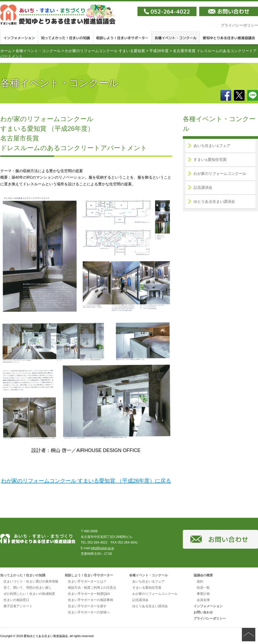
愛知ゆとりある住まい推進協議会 (58, 15)
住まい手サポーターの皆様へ (89, 612)
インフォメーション (19, 38)
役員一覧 (203, 588)
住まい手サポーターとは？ (87, 581)
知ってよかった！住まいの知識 (66, 38)
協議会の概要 (203, 575)
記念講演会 (203, 187)
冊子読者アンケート (18, 606)
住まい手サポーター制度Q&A (89, 594)
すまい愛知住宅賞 (210, 160)
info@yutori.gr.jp (102, 548)
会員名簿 (203, 600)
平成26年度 (159, 51)
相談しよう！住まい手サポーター (122, 38)
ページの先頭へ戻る (249, 635)
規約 (200, 581)
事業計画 (203, 594)
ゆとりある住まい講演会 (214, 201)
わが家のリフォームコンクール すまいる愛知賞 (105, 51)
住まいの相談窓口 (16, 600)
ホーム (6, 51)
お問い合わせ (203, 612)
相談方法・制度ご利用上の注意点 (92, 588)
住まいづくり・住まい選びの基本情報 (31, 581)
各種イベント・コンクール (176, 38)
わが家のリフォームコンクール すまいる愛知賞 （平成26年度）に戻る (86, 481)
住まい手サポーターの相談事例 (90, 600)
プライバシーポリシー (210, 618)
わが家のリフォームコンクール (220, 173)
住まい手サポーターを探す (87, 606)
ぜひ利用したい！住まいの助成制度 (29, 594)
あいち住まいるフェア (148, 581)
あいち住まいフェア (212, 146)
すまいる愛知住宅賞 (147, 588)
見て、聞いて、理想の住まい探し (28, 588)
